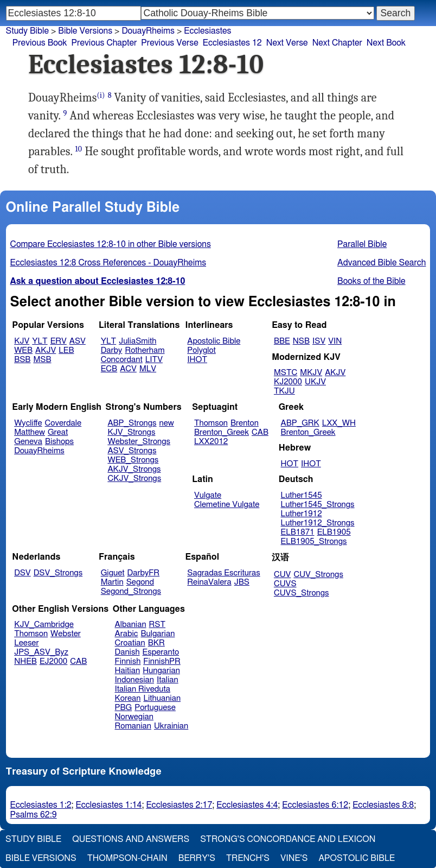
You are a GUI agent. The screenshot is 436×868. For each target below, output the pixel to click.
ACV (128, 369)
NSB (301, 341)
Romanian (133, 726)
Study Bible (27, 31)
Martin (112, 582)
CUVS (285, 584)
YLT (40, 341)
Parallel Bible (362, 244)
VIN (335, 341)
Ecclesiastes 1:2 (41, 805)
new (167, 423)
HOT (290, 464)
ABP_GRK (300, 423)
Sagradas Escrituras (223, 573)
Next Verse (287, 43)
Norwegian (134, 717)
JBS (242, 582)
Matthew (30, 432)
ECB (109, 369)
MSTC (286, 373)
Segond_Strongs (131, 591)
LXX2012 (211, 442)
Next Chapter (337, 43)
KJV (22, 341)
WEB (23, 350)
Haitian (128, 671)
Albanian (131, 625)
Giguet (113, 573)
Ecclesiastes (207, 31)
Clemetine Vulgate (227, 505)
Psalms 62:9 (34, 815)
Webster (66, 634)
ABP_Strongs (132, 423)
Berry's (197, 858)
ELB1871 (298, 532)
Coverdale (63, 423)
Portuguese (155, 708)
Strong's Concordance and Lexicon (288, 839)
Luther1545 (302, 495)
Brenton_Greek (222, 432)
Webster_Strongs (139, 442)
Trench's (248, 858)
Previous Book (40, 43)
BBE (282, 341)
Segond (140, 582)
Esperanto (161, 652)
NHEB (25, 661)
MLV (148, 369)
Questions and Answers (131, 839)
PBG (124, 708)
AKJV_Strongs (134, 469)
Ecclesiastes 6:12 (315, 805)
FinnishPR (162, 661)
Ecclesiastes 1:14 (109, 805)
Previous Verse (169, 43)
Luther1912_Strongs (318, 523)
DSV (23, 573)
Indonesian (135, 680)
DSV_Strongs (58, 573)
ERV (59, 341)
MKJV (311, 373)
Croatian (130, 643)
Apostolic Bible (357, 858)
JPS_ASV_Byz (41, 652)
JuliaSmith (137, 341)
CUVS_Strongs (302, 593)
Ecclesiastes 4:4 (247, 805)
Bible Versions (85, 31)
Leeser (26, 643)
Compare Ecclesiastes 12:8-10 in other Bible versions (111, 244)
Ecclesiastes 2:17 (179, 805)
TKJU (284, 391)
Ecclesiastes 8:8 (383, 805)
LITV (154, 360)
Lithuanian (162, 698)
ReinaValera (209, 582)
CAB (260, 432)
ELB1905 (334, 532)
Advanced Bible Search (381, 263)
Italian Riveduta (143, 689)
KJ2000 (288, 382)
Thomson (211, 423)
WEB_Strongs (133, 460)
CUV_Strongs (318, 575)
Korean (128, 698)
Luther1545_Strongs (318, 505)
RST (158, 625)
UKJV (315, 382)
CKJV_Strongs (134, 479)
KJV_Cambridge (44, 625)
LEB (66, 350)
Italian (168, 680)
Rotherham (145, 350)
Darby (112, 350)
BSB (22, 360)
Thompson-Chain (127, 858)
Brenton (245, 423)
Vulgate (208, 495)
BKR (156, 643)
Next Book (386, 43)
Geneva (28, 442)
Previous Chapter (104, 43)
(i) (101, 95)
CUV (283, 575)
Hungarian (161, 671)
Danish (127, 652)
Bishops (59, 442)
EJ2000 (53, 661)
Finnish (128, 661)
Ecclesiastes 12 (232, 43)
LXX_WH (339, 423)
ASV (78, 341)
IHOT (197, 360)
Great (58, 432)
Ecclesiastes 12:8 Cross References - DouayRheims (108, 263)
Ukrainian (171, 726)
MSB (42, 360)
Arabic (127, 634)
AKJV (46, 350)
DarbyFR (144, 573)
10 (79, 149)
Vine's (294, 858)
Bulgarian (158, 634)
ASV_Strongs (132, 451)
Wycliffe (28, 423)
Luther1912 (302, 514)
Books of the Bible (371, 281)
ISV (319, 341)
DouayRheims (148, 31)
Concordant (122, 360)
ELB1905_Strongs (314, 541)
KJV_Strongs (131, 432)
